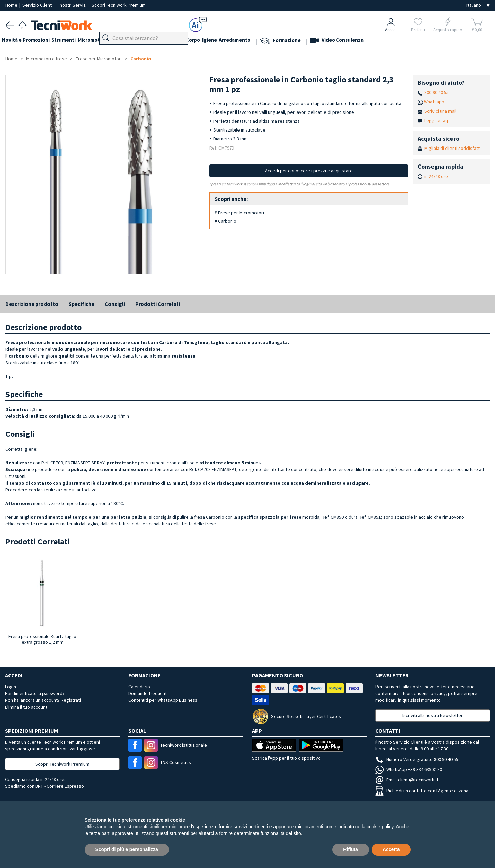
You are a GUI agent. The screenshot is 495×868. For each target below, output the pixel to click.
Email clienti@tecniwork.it (407, 780)
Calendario (139, 687)
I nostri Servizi (73, 5)
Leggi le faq (436, 120)
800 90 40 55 (437, 92)
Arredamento (270, 41)
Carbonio (141, 59)
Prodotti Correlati (158, 304)
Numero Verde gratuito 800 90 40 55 (417, 759)
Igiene (241, 41)
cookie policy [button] (380, 827)
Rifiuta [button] (351, 849)
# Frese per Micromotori (239, 213)
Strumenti (71, 41)
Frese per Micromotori (99, 59)
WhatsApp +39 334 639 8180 (409, 769)
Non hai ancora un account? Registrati (43, 700)
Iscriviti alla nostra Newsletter (432, 715)
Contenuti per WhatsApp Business (163, 700)
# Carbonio (226, 221)
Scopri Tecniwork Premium (119, 5)
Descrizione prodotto (32, 304)
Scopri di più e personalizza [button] (127, 849)
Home (12, 5)
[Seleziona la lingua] (478, 5)
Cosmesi (199, 41)
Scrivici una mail (440, 111)
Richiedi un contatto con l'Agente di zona (422, 791)
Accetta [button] (391, 849)
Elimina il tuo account (26, 707)
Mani (163, 41)
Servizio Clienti (38, 5)
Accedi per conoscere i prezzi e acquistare (309, 171)
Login (11, 687)
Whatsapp (434, 102)
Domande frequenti (148, 693)
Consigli (115, 304)
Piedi (146, 41)
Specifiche (82, 304)
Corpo (221, 41)
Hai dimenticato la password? (35, 693)
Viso (179, 41)
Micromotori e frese (112, 41)
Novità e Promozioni (29, 41)
